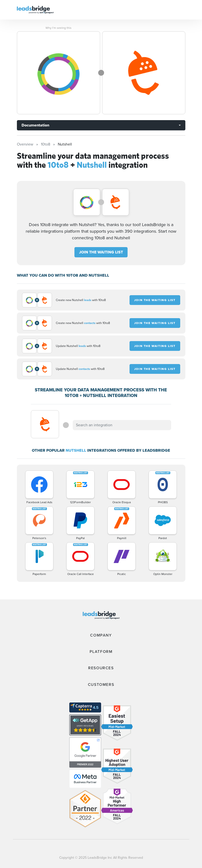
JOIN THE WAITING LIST (101, 252)
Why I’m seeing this (59, 28)
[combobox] (122, 425)
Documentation (35, 125)
